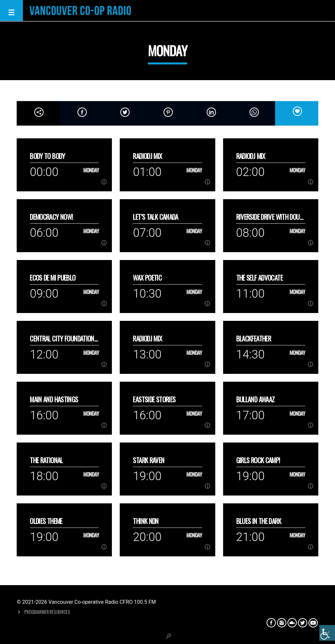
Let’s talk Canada (155, 217)
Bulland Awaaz (256, 399)
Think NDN (146, 521)
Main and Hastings (54, 399)
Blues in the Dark (259, 521)
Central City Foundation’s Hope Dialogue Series (64, 338)
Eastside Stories (154, 399)
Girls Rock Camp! (258, 460)
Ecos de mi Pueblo (53, 278)
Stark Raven (149, 460)
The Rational (46, 460)
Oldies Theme (46, 521)
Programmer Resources (47, 612)
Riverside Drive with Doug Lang (270, 217)
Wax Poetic (147, 278)
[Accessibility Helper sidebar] (327, 633)
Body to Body (47, 156)
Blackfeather (254, 338)
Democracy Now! (51, 217)
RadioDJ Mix (147, 156)
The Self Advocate (259, 278)
